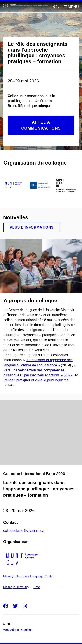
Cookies (27, 630)
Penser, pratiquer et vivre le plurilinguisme (36, 380)
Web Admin (11, 630)
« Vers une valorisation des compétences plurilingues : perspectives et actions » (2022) (40, 370)
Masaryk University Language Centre (28, 576)
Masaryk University (16, 587)
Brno (37, 587)
